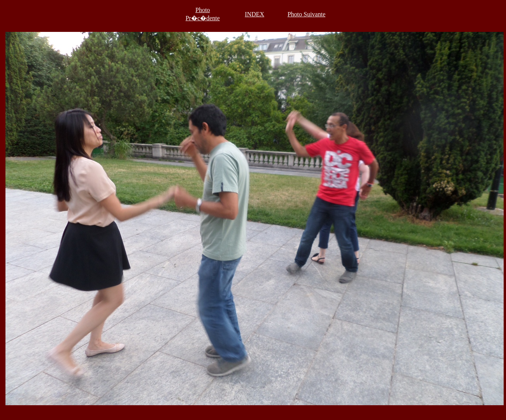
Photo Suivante (307, 14)
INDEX (255, 14)
